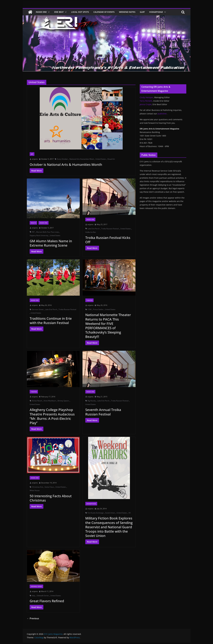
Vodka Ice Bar (91, 232)
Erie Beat (59, 12)
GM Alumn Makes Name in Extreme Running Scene (51, 243)
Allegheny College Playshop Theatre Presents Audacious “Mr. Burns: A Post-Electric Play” (52, 416)
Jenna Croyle (146, 104)
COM (90, 309)
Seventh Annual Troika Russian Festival (103, 412)
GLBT (142, 12)
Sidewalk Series (36, 586)
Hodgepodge (156, 12)
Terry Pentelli (146, 101)
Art (32, 154)
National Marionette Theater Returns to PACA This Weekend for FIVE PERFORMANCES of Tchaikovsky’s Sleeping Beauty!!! (108, 326)
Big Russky (92, 401)
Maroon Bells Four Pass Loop (47, 232)
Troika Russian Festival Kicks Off (108, 240)
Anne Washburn (50, 401)
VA (130, 513)
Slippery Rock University (39, 235)
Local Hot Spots (80, 12)
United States (101, 159)
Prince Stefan (98, 309)
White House (35, 490)
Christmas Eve (37, 487)
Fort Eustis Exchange (96, 513)
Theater (89, 300)
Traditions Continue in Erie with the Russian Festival (51, 321)
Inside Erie (41, 12)
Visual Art (111, 159)
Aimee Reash (37, 401)
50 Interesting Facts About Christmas (51, 498)
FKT (33, 232)
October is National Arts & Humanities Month (66, 164)
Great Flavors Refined (47, 601)
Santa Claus (49, 487)
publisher (162, 114)
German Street (38, 309)
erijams (35, 159)
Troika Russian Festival (110, 229)
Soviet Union (110, 513)
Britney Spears (63, 401)
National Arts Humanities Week (82, 159)
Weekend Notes (127, 12)
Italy (33, 596)
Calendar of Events (104, 12)
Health (33, 223)
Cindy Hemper (146, 97)
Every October (62, 159)
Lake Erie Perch (94, 229)
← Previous (33, 618)
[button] (48, 12)
